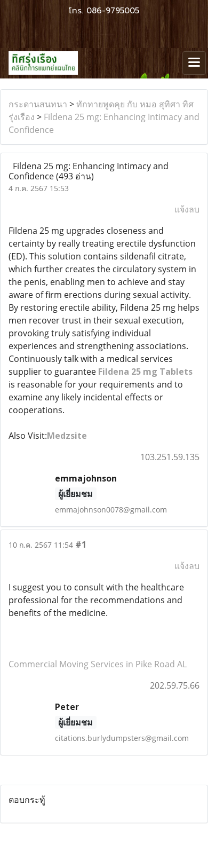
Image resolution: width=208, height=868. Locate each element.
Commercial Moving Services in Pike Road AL (98, 664)
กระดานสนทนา (38, 104)
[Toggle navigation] (194, 63)
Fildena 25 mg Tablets (145, 372)
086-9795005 (113, 11)
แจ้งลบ (187, 209)
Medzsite (67, 436)
